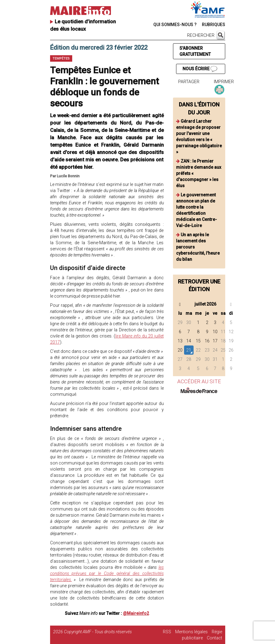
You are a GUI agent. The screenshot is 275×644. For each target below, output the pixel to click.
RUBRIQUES (214, 25)
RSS (167, 632)
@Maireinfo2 (136, 613)
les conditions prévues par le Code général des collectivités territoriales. (107, 573)
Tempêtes (61, 58)
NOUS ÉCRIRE (200, 69)
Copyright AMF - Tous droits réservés (98, 632)
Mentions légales (191, 632)
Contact (214, 638)
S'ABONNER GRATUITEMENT (195, 51)
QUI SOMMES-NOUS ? (175, 25)
